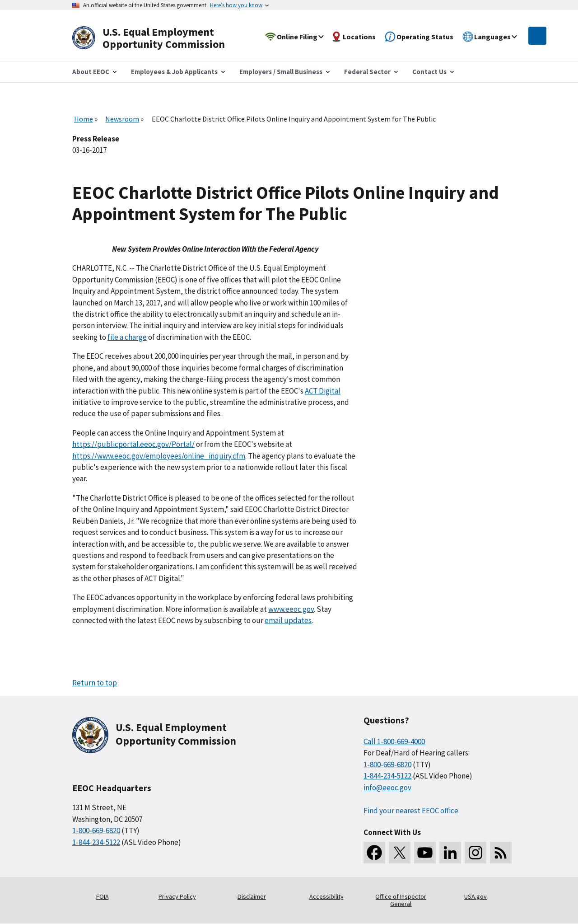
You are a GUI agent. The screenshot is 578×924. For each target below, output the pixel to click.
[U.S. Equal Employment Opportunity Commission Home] (159, 38)
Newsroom (122, 119)
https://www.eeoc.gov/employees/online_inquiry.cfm (159, 456)
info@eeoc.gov (387, 788)
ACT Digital (323, 391)
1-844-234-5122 (96, 842)
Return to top (95, 683)
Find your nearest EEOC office (411, 811)
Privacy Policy (177, 896)
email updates (288, 620)
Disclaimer (252, 896)
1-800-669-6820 (96, 830)
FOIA (103, 896)
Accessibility (326, 896)
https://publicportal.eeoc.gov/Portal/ (133, 444)
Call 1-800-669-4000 (394, 741)
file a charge (127, 337)
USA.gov (475, 896)
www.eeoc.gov (291, 609)
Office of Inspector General (401, 900)
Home (84, 119)
